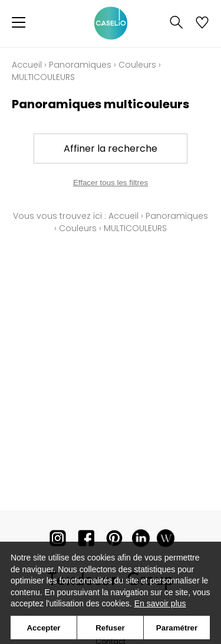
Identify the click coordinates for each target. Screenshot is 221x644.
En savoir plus (160, 603)
